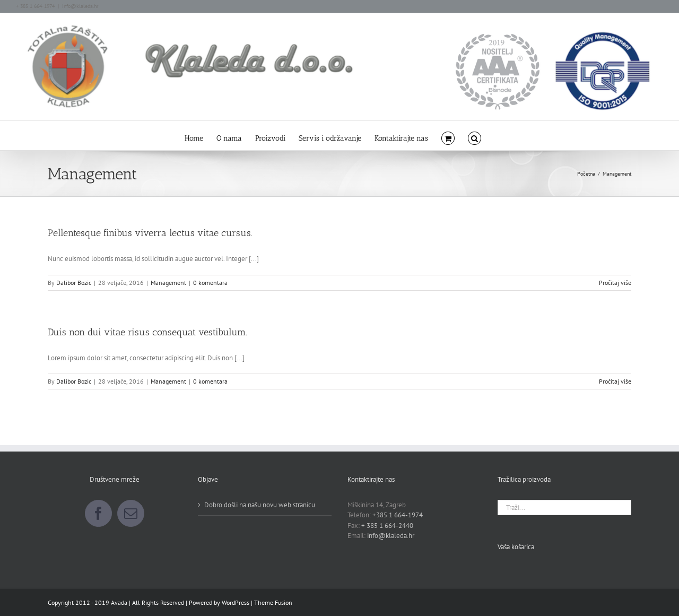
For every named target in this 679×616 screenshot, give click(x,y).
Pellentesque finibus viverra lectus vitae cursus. (150, 233)
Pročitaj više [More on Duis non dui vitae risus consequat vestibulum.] (615, 381)
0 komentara (210, 283)
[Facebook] (98, 513)
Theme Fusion (273, 602)
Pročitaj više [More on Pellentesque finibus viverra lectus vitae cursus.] (615, 283)
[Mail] (131, 513)
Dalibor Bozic (74, 283)
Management (168, 283)
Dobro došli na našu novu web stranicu (260, 505)
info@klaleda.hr (80, 6)
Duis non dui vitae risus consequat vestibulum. (147, 332)
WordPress (236, 602)
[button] (475, 136)
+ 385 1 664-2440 (387, 526)
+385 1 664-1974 (398, 515)
